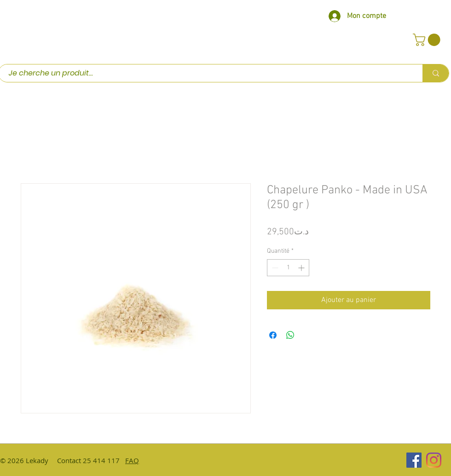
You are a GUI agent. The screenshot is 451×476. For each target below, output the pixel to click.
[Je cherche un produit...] (206, 73)
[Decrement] (274, 268)
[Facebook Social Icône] (414, 460)
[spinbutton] (288, 268)
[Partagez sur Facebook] (273, 335)
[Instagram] (434, 460)
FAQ (132, 460)
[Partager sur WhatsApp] (290, 335)
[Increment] (302, 268)
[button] (428, 40)
